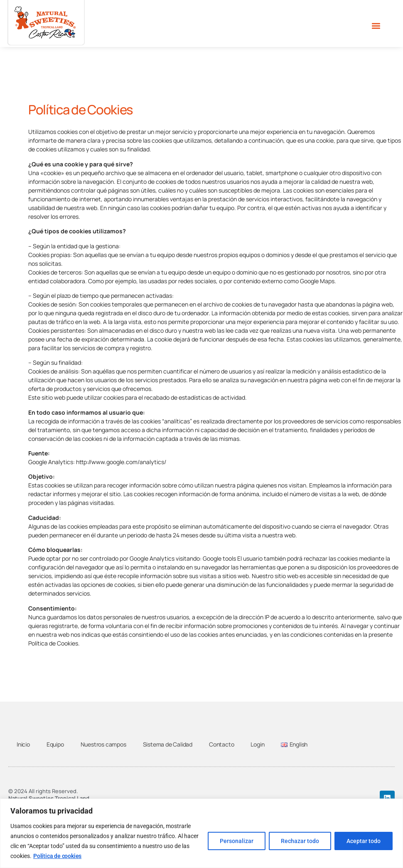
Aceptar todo (364, 841)
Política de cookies (57, 856)
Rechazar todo (300, 841)
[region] (201, 833)
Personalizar (237, 841)
